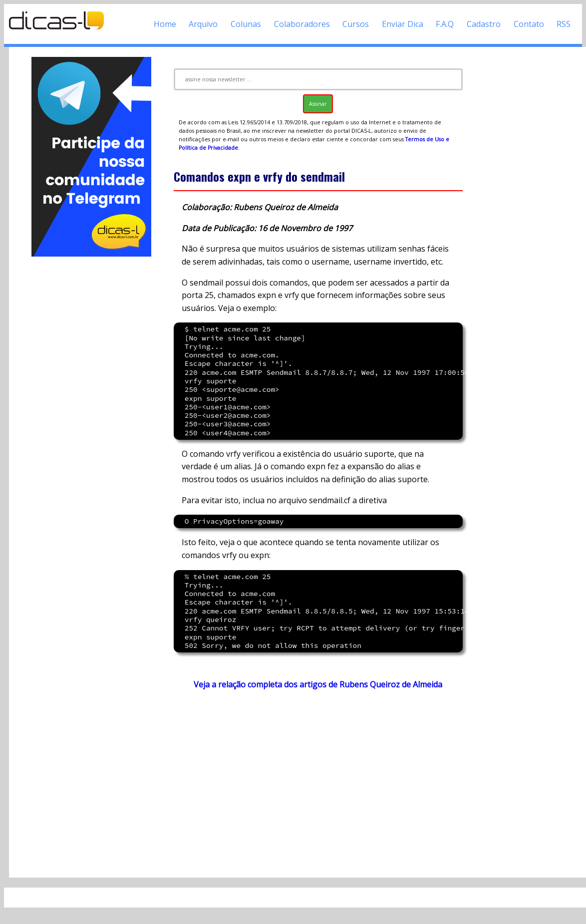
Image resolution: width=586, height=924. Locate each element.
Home (165, 24)
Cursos (356, 24)
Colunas (246, 24)
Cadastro (484, 24)
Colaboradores (302, 24)
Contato (529, 24)
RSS (564, 24)
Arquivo (203, 24)
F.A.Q (445, 24)
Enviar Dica (403, 24)
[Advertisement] (91, 408)
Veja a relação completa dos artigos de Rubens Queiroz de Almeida (318, 684)
